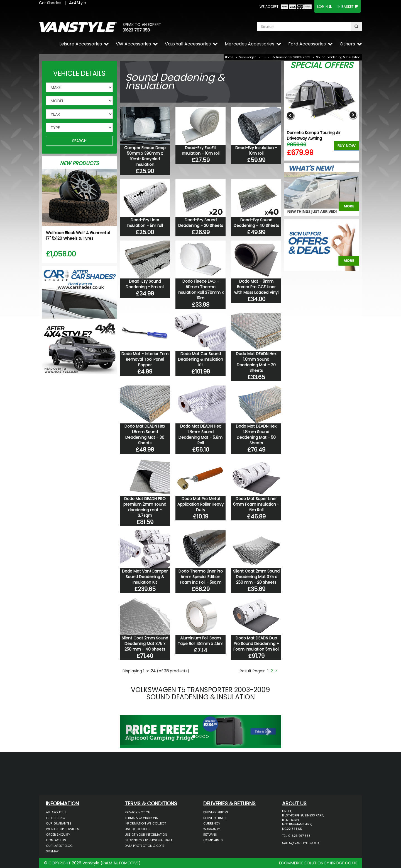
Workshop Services (63, 829)
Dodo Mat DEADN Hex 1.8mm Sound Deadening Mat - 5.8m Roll (200, 435)
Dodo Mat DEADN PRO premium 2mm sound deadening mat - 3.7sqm (145, 507)
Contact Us (56, 840)
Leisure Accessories (81, 44)
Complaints (213, 840)
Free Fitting (56, 818)
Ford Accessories (307, 44)
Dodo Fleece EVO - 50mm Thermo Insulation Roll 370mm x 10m (201, 290)
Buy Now (347, 146)
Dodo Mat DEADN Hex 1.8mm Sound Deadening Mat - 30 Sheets (145, 435)
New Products (79, 163)
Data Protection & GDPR (145, 846)
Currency (212, 823)
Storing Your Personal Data (149, 840)
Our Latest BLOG (59, 846)
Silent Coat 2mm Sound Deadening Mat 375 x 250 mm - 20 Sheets (256, 577)
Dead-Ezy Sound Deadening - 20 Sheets (201, 223)
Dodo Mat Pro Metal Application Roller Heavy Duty (200, 504)
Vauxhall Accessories (188, 44)
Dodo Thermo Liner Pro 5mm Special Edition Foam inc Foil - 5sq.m (201, 577)
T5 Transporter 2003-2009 (291, 57)
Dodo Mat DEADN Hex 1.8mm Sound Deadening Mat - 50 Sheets (256, 435)
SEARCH (79, 141)
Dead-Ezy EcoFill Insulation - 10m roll (201, 151)
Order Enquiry (58, 835)
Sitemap (52, 851)
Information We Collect (145, 823)
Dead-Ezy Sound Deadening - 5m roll (145, 284)
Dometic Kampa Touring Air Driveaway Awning (314, 135)
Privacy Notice (137, 812)
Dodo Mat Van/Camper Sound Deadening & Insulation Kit (145, 577)
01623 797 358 (136, 30)
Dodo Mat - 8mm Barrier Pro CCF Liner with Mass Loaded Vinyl (256, 287)
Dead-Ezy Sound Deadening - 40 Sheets (256, 223)
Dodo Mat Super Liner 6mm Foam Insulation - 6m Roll (256, 504)
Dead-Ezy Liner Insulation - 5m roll (145, 223)
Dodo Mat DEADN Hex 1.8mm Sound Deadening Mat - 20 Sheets (256, 362)
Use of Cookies (138, 829)
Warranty (212, 829)
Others (347, 44)
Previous (290, 115)
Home (229, 57)
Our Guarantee (59, 823)
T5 (264, 57)
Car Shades (50, 3)
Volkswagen (248, 57)
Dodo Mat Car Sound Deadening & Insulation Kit (200, 359)
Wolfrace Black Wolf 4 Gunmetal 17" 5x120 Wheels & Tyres (78, 236)
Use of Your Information (146, 835)
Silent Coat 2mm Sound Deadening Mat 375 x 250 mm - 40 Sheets (145, 644)
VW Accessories (133, 44)
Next (353, 115)
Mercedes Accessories (250, 44)
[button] (132, 730)
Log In (322, 7)
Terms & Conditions (141, 818)
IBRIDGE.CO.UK (344, 863)
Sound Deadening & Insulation (338, 57)
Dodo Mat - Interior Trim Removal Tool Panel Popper (145, 359)
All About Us (56, 812)
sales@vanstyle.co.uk (301, 843)
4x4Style (78, 3)
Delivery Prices (216, 812)
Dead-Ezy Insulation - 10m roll (256, 151)
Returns (210, 835)
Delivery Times (215, 818)
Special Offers (322, 65)
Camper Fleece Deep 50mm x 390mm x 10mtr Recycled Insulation (145, 156)
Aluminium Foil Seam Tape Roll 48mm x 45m (200, 641)
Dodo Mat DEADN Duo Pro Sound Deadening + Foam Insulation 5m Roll (256, 644)
